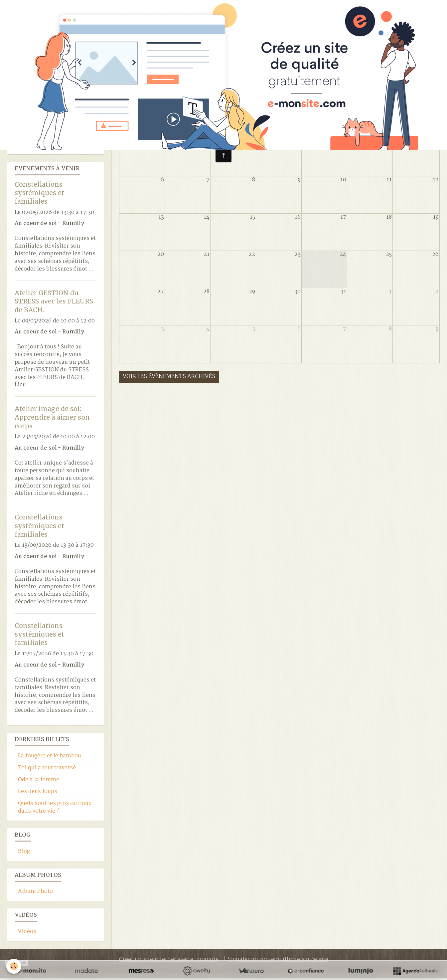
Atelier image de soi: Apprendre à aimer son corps (52, 419)
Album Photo (35, 893)
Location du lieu (39, 147)
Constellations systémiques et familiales (39, 194)
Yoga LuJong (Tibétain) (48, 135)
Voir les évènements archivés (169, 378)
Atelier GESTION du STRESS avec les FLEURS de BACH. (54, 303)
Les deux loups (38, 793)
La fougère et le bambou (50, 758)
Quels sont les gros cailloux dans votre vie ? (55, 809)
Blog (24, 853)
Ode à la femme (39, 782)
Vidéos (27, 933)
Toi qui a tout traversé (47, 770)
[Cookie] (14, 966)
